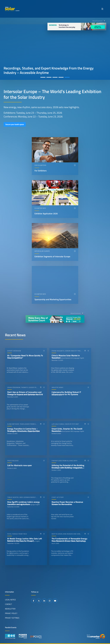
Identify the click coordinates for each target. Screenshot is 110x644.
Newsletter (10, 609)
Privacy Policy (11, 613)
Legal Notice (10, 600)
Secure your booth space (15, 124)
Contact (8, 604)
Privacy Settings (12, 618)
